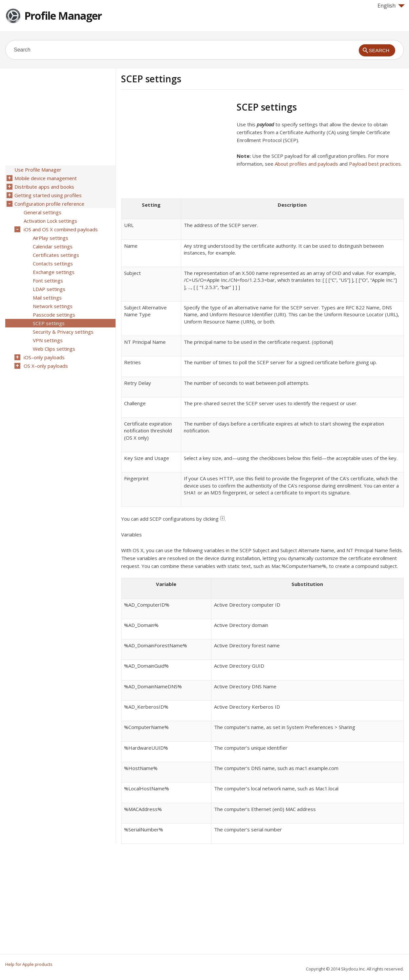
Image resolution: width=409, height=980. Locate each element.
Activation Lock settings (50, 221)
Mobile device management (46, 178)
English (391, 6)
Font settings (48, 281)
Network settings (53, 306)
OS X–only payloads (46, 366)
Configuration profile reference (49, 204)
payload (265, 124)
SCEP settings (49, 323)
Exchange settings (54, 272)
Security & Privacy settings (63, 332)
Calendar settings (53, 246)
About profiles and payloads (306, 164)
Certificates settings (56, 255)
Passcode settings (54, 315)
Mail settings (47, 298)
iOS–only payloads (44, 357)
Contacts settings (53, 263)
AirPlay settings (51, 238)
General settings (43, 212)
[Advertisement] (176, 147)
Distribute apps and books (44, 187)
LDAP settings (49, 289)
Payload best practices (375, 164)
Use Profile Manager (38, 170)
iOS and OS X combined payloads (61, 229)
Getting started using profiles (48, 195)
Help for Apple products (29, 964)
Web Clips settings (54, 349)
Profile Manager (63, 16)
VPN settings (48, 340)
